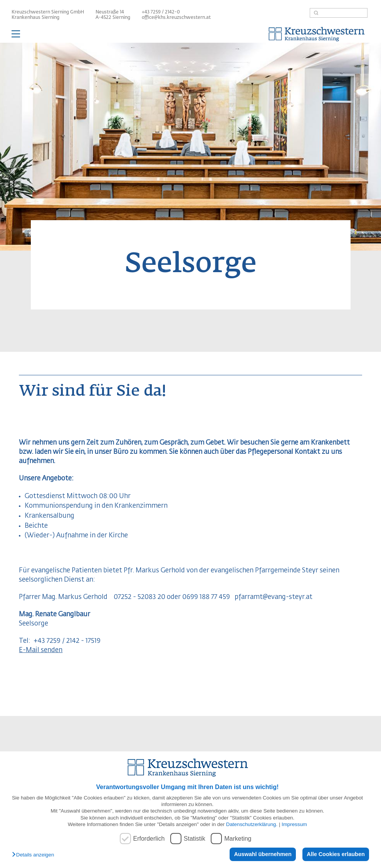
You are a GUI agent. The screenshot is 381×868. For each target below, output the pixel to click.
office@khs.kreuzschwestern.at (176, 18)
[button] (35, 855)
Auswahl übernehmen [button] (263, 854)
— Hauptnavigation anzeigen (190, 35)
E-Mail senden (41, 650)
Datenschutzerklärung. (252, 824)
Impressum (294, 824)
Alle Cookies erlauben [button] (336, 854)
